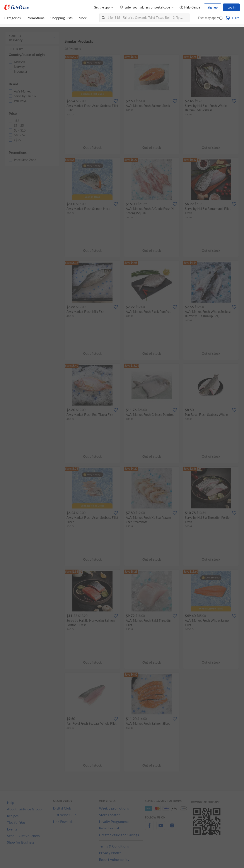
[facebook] (149, 828)
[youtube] (161, 828)
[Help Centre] (190, 8)
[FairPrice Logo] (17, 7)
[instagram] (172, 828)
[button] (221, 18)
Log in (231, 7)
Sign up (213, 7)
